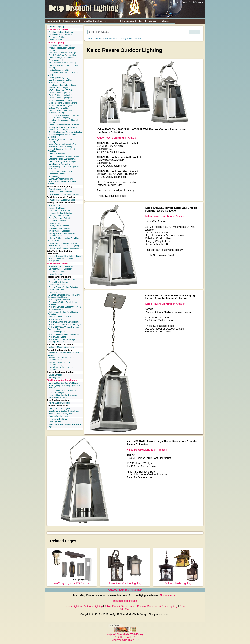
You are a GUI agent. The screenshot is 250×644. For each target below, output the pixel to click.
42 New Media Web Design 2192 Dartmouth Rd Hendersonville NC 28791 (125, 636)
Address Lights (55, 176)
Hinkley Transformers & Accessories (64, 248)
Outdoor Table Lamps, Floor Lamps (64, 156)
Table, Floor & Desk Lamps (120, 606)
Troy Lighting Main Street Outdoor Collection (63, 136)
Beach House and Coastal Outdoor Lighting (63, 66)
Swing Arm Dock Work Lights (61, 179)
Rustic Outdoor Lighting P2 (60, 95)
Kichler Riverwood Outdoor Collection (65, 307)
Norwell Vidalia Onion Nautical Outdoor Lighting (61, 368)
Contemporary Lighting (58, 77)
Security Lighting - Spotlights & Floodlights (61, 150)
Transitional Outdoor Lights (60, 105)
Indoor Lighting (73, 606)
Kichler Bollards (55, 319)
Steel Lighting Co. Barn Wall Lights (64, 383)
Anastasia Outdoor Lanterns (61, 32)
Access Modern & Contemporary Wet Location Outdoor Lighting (64, 116)
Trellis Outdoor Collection (59, 231)
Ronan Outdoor (55, 40)
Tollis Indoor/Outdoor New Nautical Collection (63, 313)
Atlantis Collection (56, 205)
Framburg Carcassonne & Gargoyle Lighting (63, 121)
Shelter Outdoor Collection (60, 228)
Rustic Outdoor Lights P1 (59, 93)
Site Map (136, 590)
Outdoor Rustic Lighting (178, 582)
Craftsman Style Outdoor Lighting (63, 58)
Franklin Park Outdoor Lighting (62, 200)
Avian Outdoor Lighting (59, 189)
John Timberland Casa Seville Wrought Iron (61, 260)
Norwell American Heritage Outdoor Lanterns (63, 354)
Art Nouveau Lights (57, 60)
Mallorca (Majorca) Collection (61, 347)
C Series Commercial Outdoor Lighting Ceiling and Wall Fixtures (65, 296)
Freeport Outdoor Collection (61, 213)
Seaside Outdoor (56, 310)
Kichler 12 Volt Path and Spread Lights (65, 324)
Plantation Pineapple (58, 221)
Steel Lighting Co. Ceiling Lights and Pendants (64, 387)
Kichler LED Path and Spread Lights (64, 322)
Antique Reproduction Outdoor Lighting (61, 49)
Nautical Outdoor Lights (59, 70)
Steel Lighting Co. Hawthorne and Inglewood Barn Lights (63, 396)
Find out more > (169, 595)
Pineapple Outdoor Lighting (60, 45)
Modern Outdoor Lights (59, 88)
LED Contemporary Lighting (61, 80)
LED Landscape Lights (58, 332)
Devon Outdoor (55, 375)
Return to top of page (125, 601)
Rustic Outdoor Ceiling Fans (61, 414)
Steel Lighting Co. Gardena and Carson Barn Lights (62, 391)
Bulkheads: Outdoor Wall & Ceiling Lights (63, 74)
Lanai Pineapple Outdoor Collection (64, 194)
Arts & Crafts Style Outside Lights (63, 55)
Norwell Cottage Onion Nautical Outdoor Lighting (62, 363)
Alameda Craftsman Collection (62, 280)
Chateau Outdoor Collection (61, 192)
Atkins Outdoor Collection (60, 403)
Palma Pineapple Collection (61, 218)
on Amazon (117, 138)
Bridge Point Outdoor (58, 290)
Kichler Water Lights (57, 337)
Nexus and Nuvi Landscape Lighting (64, 246)
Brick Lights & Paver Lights (60, 171)
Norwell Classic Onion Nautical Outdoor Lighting (61, 359)
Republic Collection (57, 223)
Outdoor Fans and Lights (59, 408)
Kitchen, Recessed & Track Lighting (157, 606)
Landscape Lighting (57, 174)
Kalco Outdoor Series (57, 29)
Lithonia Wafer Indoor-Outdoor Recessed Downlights (61, 112)
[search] (137, 32)
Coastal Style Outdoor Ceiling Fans (64, 411)
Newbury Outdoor (56, 377)
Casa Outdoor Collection (59, 211)
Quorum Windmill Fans (59, 416)
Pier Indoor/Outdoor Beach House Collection (63, 303)
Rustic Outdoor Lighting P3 (60, 98)
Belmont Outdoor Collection (61, 35)
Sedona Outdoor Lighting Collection (64, 125)
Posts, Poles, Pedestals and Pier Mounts (62, 183)
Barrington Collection (58, 285)
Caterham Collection (57, 292)
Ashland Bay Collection (59, 282)
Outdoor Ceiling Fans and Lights (62, 161)
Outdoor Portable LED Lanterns (62, 159)
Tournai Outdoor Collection (60, 317)
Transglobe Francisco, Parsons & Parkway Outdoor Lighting (62, 129)
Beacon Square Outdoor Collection (64, 287)
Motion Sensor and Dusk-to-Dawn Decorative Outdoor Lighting (63, 145)
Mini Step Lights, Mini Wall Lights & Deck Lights (63, 168)
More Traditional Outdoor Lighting (63, 103)
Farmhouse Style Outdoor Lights (63, 85)
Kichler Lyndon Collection (60, 300)
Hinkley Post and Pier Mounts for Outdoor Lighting (62, 235)
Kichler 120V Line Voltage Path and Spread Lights (63, 328)
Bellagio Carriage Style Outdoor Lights (65, 256)
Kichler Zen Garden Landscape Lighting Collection (62, 341)
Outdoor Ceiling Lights (58, 108)
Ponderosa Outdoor (57, 37)
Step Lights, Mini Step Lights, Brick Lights (64, 425)
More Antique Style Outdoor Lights (63, 53)
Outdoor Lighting (55, 43)
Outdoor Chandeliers (58, 154)
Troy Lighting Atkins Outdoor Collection (65, 132)
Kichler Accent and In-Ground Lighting (65, 334)
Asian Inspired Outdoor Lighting (62, 63)
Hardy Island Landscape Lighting (63, 243)
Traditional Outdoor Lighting (61, 100)
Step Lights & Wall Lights (59, 164)
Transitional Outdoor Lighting (125, 582)
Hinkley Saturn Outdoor (59, 226)
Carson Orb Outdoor (57, 208)
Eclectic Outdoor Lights (59, 83)
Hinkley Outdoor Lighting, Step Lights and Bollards (64, 239)
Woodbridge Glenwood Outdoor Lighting (62, 141)
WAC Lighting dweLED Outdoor (62, 90)
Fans (182, 606)
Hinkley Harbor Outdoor (59, 216)
